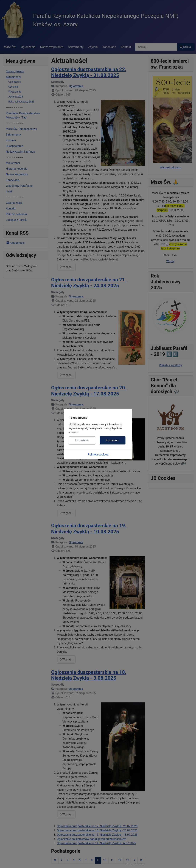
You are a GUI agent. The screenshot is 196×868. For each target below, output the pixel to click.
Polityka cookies (98, 455)
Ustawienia (82, 440)
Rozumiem (113, 440)
